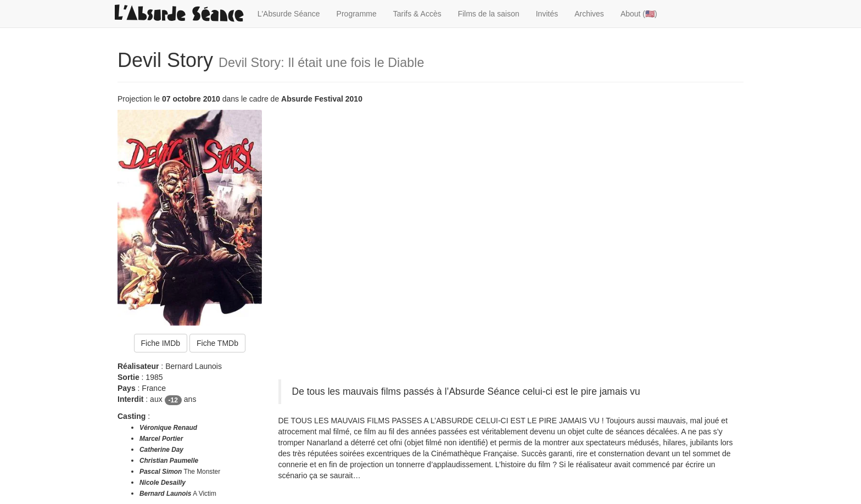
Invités (547, 14)
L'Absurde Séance (289, 14)
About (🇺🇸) (639, 14)
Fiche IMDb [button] (161, 343)
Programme (357, 14)
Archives (589, 14)
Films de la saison (489, 14)
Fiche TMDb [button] (217, 343)
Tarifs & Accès (417, 14)
